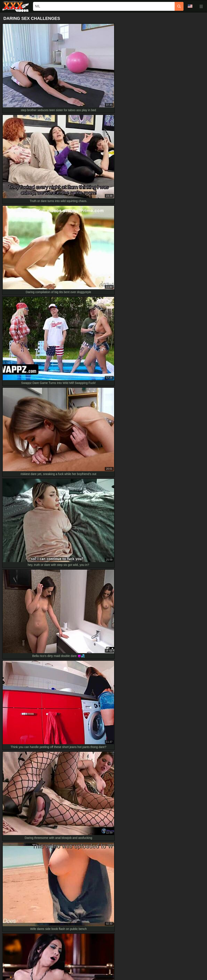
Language (190, 6)
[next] (151, 534)
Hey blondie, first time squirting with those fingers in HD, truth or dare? (51, 814)
